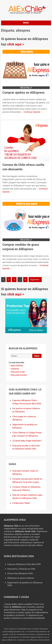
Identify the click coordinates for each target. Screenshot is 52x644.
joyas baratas (17, 366)
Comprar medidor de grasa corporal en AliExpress (21, 247)
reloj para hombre (19, 375)
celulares (15, 369)
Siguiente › (35, 280)
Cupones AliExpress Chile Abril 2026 (24, 564)
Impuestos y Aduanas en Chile (21, 569)
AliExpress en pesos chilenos (21, 578)
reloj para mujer (18, 372)
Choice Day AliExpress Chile (20, 573)
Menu (26, 23)
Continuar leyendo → (33, 112)
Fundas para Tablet (21, 503)
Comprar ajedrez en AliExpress (24, 93)
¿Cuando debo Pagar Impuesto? (27, 441)
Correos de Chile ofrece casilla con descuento (23, 167)
